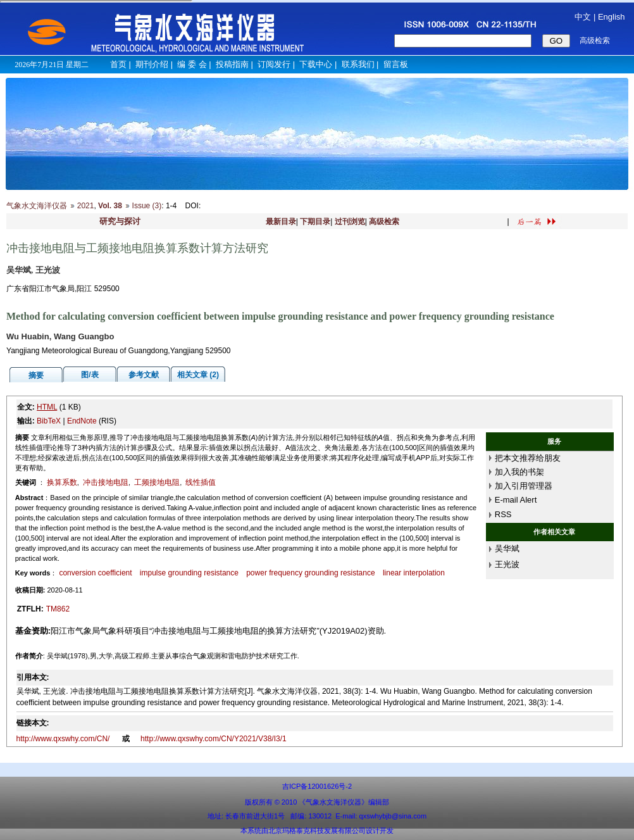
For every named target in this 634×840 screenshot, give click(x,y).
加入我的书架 (519, 472)
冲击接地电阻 (106, 482)
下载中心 (316, 64)
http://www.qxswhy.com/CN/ (64, 739)
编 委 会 (192, 64)
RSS (503, 514)
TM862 (58, 609)
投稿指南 (232, 64)
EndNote (82, 421)
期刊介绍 (152, 64)
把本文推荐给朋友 (528, 458)
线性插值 (201, 482)
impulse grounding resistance (189, 573)
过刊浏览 (350, 222)
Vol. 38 (110, 206)
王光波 (507, 564)
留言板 (396, 64)
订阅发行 (274, 64)
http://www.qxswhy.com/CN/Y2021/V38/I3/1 (214, 739)
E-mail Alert (516, 500)
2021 (86, 206)
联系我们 (358, 64)
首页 (118, 64)
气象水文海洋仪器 (37, 206)
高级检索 (384, 222)
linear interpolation (414, 573)
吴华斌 (507, 549)
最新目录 (281, 222)
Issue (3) (147, 206)
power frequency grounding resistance (310, 573)
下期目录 (315, 222)
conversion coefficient (95, 573)
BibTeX (49, 421)
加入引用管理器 (524, 486)
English (612, 17)
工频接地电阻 (157, 482)
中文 (583, 17)
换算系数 (62, 482)
